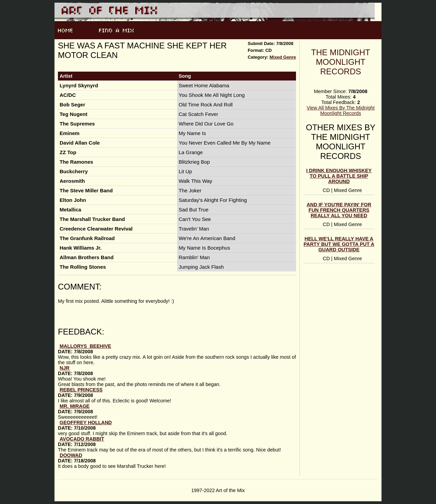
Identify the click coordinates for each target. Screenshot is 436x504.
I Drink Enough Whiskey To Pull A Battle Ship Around (339, 176)
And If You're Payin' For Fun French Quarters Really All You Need (339, 210)
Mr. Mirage (75, 406)
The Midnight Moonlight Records (340, 62)
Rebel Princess (81, 390)
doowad (71, 455)
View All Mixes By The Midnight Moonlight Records (340, 110)
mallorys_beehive (85, 346)
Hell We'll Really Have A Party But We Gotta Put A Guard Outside (339, 244)
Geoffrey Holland (86, 423)
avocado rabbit (82, 439)
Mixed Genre (283, 57)
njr (65, 368)
